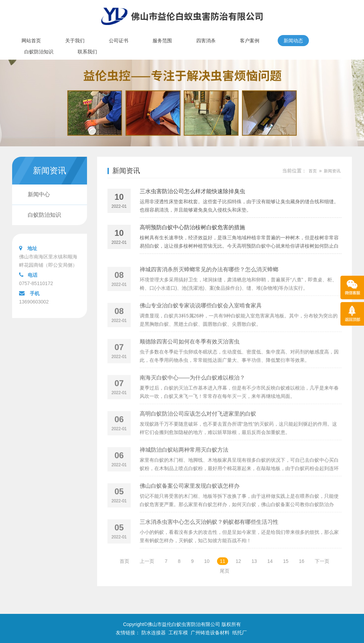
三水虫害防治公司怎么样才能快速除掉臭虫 (192, 193)
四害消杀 (206, 41)
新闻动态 (293, 41)
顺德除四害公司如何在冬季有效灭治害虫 (190, 357)
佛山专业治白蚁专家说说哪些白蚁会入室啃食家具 (201, 321)
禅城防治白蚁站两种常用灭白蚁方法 (184, 465)
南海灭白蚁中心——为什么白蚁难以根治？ (192, 393)
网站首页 (31, 41)
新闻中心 (39, 194)
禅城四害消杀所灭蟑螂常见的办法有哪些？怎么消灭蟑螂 (209, 285)
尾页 (225, 571)
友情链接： (128, 633)
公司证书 (119, 41)
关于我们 (75, 41)
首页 (313, 171)
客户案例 (250, 41)
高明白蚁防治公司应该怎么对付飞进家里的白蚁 (198, 429)
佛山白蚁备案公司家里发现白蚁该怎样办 (190, 501)
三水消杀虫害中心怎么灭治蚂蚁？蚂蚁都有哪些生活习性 (209, 537)
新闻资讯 (126, 171)
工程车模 (178, 633)
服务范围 (162, 41)
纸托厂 (240, 633)
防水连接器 (154, 633)
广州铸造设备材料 (210, 633)
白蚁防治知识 (39, 52)
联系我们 (87, 52)
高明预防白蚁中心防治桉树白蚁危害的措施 (192, 229)
